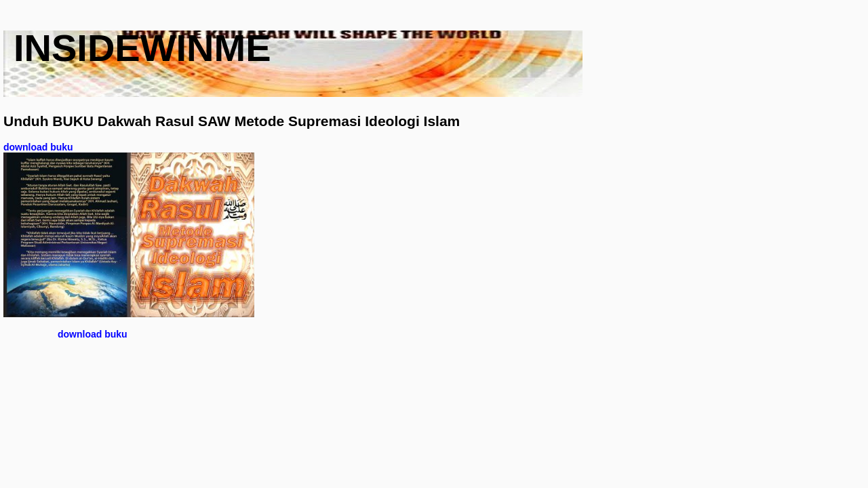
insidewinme (142, 48)
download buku (38, 147)
